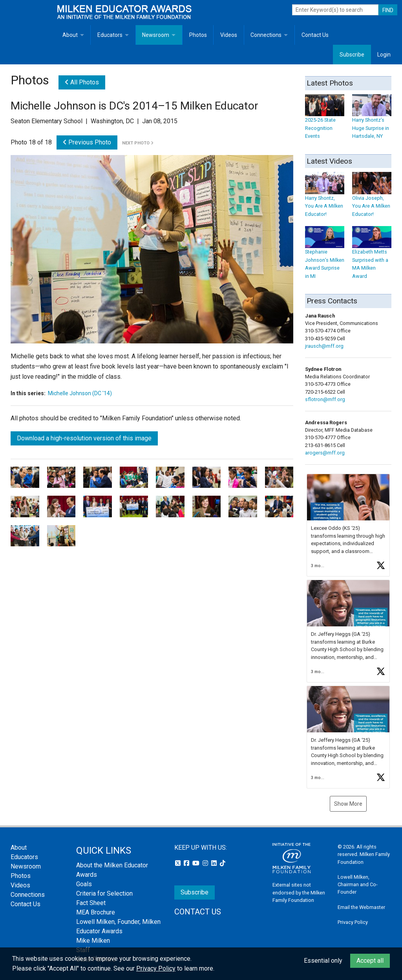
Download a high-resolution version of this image (84, 438)
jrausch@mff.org (324, 346)
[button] (348, 525)
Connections (266, 35)
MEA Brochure (96, 912)
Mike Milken (93, 941)
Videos (229, 35)
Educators (110, 35)
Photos (198, 35)
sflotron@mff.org (325, 399)
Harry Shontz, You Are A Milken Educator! (325, 198)
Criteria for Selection (104, 893)
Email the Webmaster (361, 907)
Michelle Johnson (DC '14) (80, 393)
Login (384, 55)
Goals (84, 884)
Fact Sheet (91, 903)
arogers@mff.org (325, 453)
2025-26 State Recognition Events (325, 120)
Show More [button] (348, 804)
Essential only (323, 961)
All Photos (82, 82)
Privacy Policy (353, 922)
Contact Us (315, 35)
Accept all (370, 961)
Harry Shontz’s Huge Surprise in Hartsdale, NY (372, 120)
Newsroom (156, 35)
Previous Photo (87, 142)
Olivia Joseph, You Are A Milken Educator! (372, 198)
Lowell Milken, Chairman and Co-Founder (358, 884)
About (70, 35)
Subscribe (352, 55)
